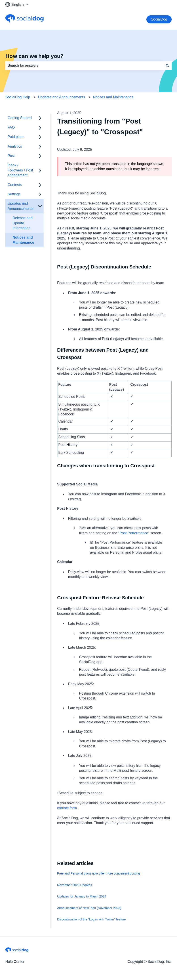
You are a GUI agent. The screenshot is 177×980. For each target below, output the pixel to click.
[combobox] (84, 66)
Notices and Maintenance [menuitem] (23, 240)
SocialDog (159, 19)
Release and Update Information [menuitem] (23, 223)
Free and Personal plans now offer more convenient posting (99, 873)
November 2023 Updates (75, 885)
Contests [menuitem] (15, 185)
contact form (67, 808)
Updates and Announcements (61, 97)
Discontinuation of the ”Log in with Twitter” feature (92, 919)
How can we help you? (34, 56)
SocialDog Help (18, 97)
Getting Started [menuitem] (20, 118)
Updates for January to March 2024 (82, 896)
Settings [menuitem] (14, 194)
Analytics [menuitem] (15, 146)
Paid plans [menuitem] (16, 137)
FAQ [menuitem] (11, 127)
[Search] (167, 66)
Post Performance (134, 533)
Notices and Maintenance (113, 97)
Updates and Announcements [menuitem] (21, 206)
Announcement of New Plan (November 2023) (89, 908)
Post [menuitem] (11, 156)
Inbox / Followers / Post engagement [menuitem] (20, 170)
